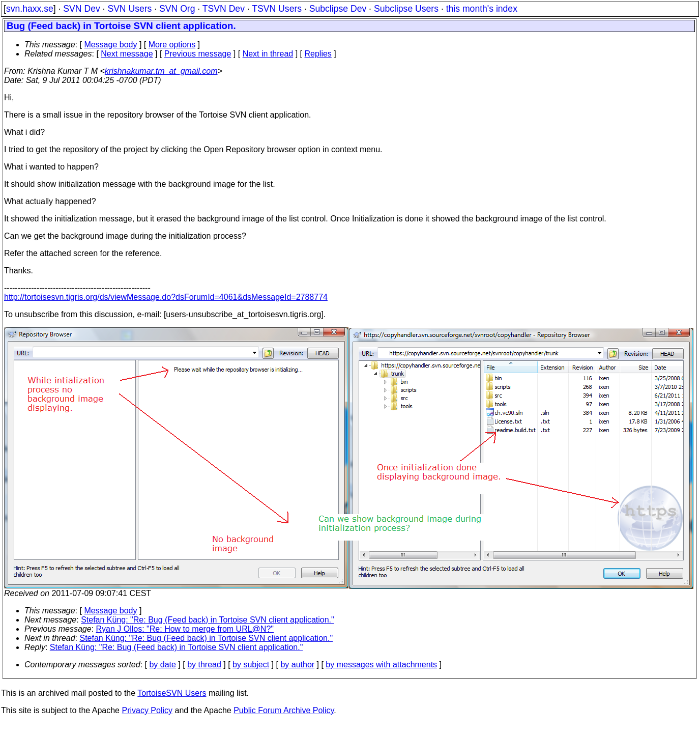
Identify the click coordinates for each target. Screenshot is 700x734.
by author (297, 665)
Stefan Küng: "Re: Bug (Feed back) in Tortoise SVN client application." (208, 620)
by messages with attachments (381, 665)
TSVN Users (277, 9)
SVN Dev (81, 9)
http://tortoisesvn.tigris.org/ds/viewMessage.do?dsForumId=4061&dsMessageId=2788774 (166, 297)
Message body (110, 45)
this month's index (482, 9)
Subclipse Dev (338, 9)
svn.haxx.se (30, 9)
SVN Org (177, 9)
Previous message (198, 54)
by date (162, 665)
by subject (251, 665)
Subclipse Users (406, 9)
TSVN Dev (224, 9)
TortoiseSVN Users (172, 693)
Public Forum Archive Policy (284, 710)
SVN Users (129, 9)
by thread (204, 665)
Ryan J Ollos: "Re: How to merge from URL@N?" (185, 629)
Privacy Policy (147, 710)
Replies (318, 54)
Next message (127, 54)
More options (172, 45)
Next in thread (268, 54)
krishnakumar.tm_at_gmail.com (161, 71)
